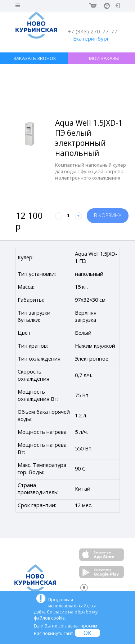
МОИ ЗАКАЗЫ (104, 58)
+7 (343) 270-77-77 (93, 31)
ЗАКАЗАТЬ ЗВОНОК (35, 58)
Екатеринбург (91, 38)
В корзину (108, 215)
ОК (87, 633)
